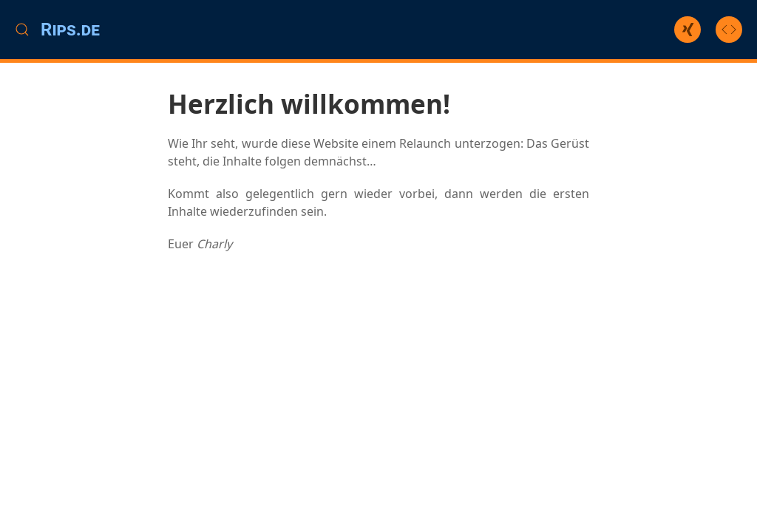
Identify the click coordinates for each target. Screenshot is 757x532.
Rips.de (70, 30)
